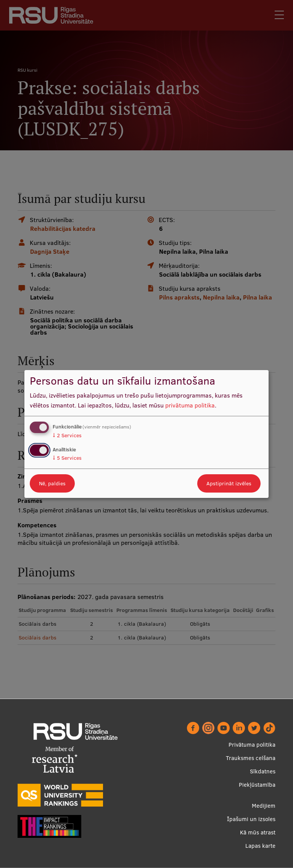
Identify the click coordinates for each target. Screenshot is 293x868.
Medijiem (264, 806)
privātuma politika (190, 405)
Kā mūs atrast (258, 832)
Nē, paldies (52, 483)
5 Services (67, 458)
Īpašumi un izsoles (251, 819)
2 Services (67, 435)
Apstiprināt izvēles (229, 483)
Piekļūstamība (257, 785)
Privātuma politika (252, 745)
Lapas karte (260, 846)
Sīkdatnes (263, 771)
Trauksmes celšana (251, 758)
